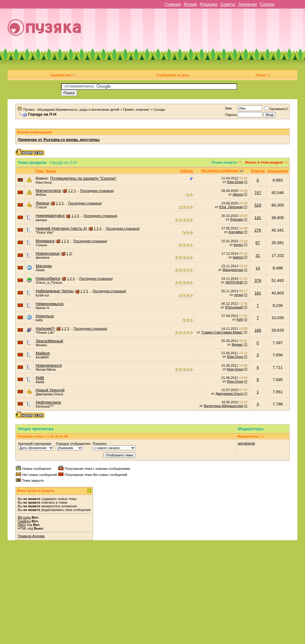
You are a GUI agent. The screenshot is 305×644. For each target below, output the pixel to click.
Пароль (231, 115)
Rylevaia (236, 219)
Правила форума (31, 536)
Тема (39, 171)
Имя (228, 108)
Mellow (41, 195)
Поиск (263, 75)
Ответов (258, 171)
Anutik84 (42, 357)
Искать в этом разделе (264, 162)
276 (258, 230)
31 (258, 255)
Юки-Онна (44, 182)
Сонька (41, 245)
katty (39, 320)
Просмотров (278, 171)
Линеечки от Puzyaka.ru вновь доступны (59, 140)
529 (258, 205)
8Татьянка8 (234, 307)
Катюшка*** (45, 406)
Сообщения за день (173, 75)
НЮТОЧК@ (234, 282)
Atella (40, 382)
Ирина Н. (43, 308)
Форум (190, 4)
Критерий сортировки (35, 444)
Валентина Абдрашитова (223, 406)
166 (258, 330)
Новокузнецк (48, 253)
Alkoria (238, 194)
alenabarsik (246, 443)
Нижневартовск (50, 216)
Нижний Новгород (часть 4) (61, 228)
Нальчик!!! (45, 328)
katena (238, 257)
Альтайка (236, 232)
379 (258, 281)
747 (258, 193)
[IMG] (22, 525)
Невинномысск (50, 304)
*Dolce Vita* (45, 232)
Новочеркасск (49, 365)
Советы (228, 4)
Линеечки (248, 4)
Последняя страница (97, 191)
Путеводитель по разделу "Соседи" (83, 178)
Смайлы (24, 521)
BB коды (24, 517)
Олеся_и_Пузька (49, 282)
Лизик (40, 270)
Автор (51, 171)
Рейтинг (187, 171)
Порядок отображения (73, 444)
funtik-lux (42, 295)
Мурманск (45, 241)
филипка (43, 257)
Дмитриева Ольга (49, 394)
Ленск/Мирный (49, 341)
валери (41, 220)
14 (258, 268)
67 (258, 243)
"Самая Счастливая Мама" (222, 332)
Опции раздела (224, 162)
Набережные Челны (55, 291)
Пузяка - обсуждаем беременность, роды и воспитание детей (71, 110)
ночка (238, 295)
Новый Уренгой (50, 390)
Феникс (41, 345)
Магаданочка (233, 270)
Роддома (209, 4)
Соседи (267, 4)
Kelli (240, 319)
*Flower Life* (45, 333)
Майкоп (43, 353)
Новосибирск (48, 278)
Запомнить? (276, 109)
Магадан (44, 266)
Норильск (45, 316)
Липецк (42, 203)
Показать (100, 444)
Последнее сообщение (220, 171)
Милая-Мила (46, 369)
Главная (172, 4)
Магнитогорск (48, 191)
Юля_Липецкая (231, 207)
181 (258, 293)
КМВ (40, 378)
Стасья (41, 207)
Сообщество (63, 75)
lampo (238, 245)
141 (258, 218)
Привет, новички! (136, 110)
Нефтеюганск (48, 402)
